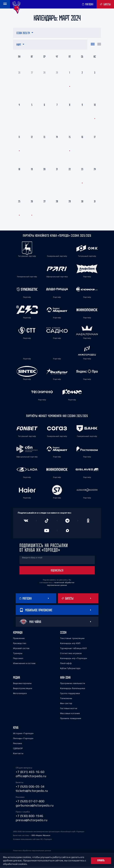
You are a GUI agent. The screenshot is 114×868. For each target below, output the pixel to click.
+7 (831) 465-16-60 (30, 773)
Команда (18, 634)
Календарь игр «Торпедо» (74, 660)
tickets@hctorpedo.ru (32, 792)
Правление (19, 640)
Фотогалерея (20, 695)
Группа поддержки (70, 695)
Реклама (18, 745)
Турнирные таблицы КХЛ (73, 650)
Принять (101, 860)
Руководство (20, 645)
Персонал (18, 660)
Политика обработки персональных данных (32, 852)
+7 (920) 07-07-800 (30, 803)
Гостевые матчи (69, 710)
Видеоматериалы (22, 685)
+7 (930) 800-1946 (30, 817)
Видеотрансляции (23, 690)
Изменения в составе (24, 665)
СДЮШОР (18, 750)
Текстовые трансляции (72, 640)
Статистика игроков (71, 655)
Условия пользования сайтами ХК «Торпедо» (32, 841)
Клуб (16, 729)
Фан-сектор (66, 705)
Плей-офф (66, 665)
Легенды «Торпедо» (23, 740)
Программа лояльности (73, 685)
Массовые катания (70, 715)
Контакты (18, 755)
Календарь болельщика (73, 690)
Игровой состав (21, 650)
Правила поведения (71, 720)
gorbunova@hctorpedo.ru (35, 807)
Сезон (63, 634)
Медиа (16, 679)
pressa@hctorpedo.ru (32, 821)
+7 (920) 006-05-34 (30, 788)
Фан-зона (65, 679)
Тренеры (18, 655)
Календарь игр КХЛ (70, 645)
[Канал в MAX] (67, 532)
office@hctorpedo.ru (31, 777)
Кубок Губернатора (70, 670)
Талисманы (66, 700)
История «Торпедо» (23, 735)
